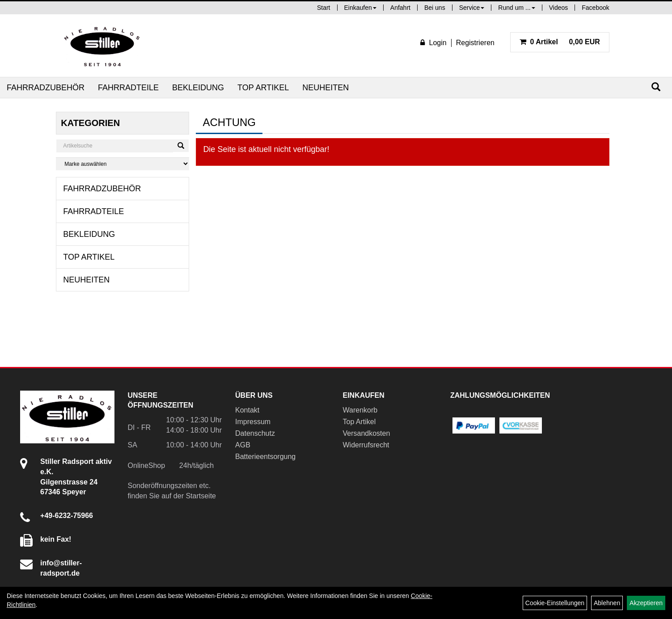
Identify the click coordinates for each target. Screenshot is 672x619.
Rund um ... (516, 8)
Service (472, 8)
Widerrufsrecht (366, 445)
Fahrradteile (128, 88)
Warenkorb (360, 410)
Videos (559, 8)
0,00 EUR (560, 42)
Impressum (253, 422)
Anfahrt (400, 8)
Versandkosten (367, 433)
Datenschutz (255, 433)
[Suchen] (656, 87)
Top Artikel (263, 88)
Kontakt (247, 410)
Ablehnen (607, 603)
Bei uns (435, 8)
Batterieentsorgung (265, 457)
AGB (243, 445)
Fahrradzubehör (46, 88)
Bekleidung (198, 88)
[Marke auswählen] (123, 164)
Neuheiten (325, 88)
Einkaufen (360, 8)
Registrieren (475, 43)
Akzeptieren (646, 603)
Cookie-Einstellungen (555, 603)
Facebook (595, 8)
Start (324, 8)
